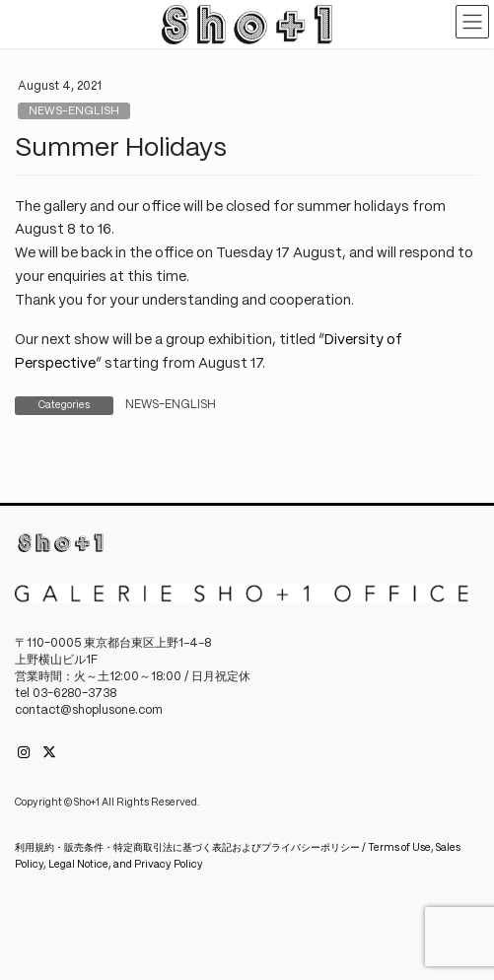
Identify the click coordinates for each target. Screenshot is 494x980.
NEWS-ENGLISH (74, 111)
